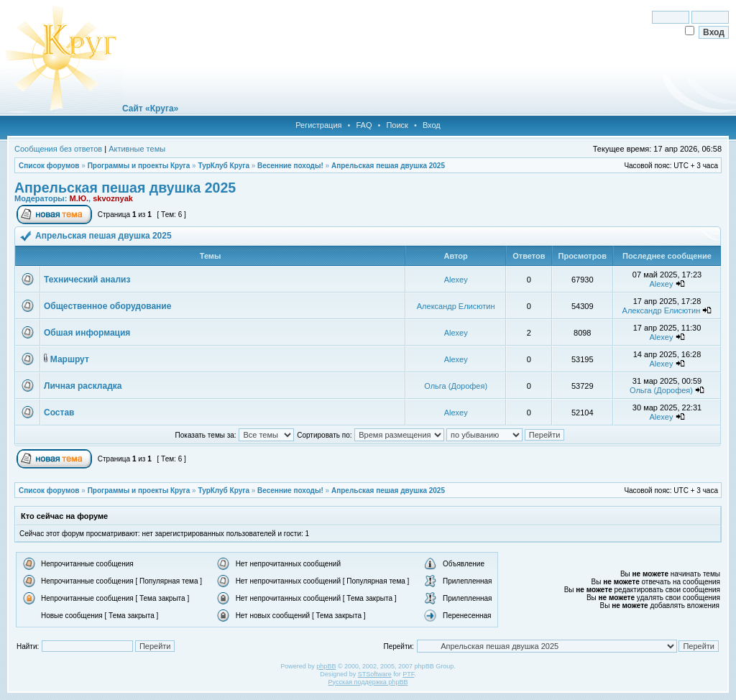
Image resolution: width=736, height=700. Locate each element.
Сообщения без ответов (58, 149)
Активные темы (137, 149)
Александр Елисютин (456, 306)
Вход (432, 125)
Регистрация (318, 125)
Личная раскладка (83, 386)
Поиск (397, 125)
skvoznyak (113, 198)
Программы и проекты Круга (139, 166)
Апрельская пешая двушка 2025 (388, 166)
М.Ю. (79, 198)
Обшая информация (87, 333)
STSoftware (375, 674)
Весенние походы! (290, 166)
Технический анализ (87, 280)
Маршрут (70, 359)
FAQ (364, 125)
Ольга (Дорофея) (456, 386)
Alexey (456, 280)
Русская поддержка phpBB (368, 682)
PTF (408, 674)
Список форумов (49, 166)
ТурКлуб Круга (223, 166)
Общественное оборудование (107, 306)
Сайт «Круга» (150, 109)
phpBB (326, 666)
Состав (59, 413)
